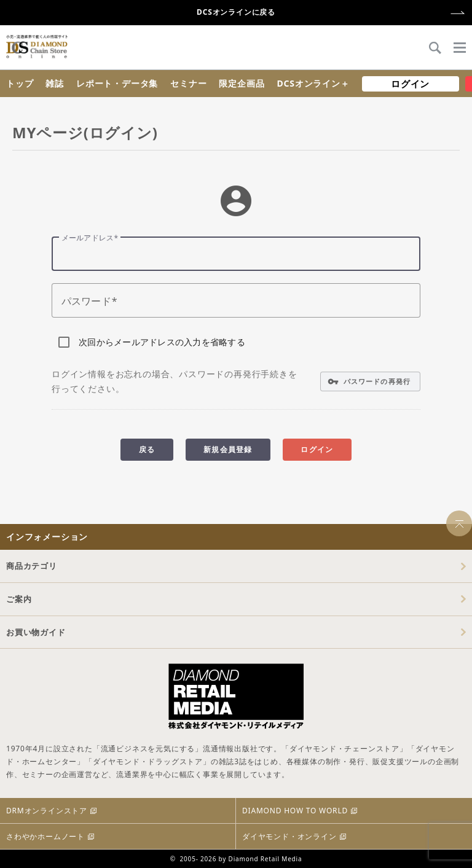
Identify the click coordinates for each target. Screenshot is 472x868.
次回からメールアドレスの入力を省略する (162, 342)
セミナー (188, 83)
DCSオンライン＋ (313, 83)
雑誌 (55, 83)
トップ (20, 83)
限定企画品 (242, 83)
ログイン (410, 84)
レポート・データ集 (117, 83)
